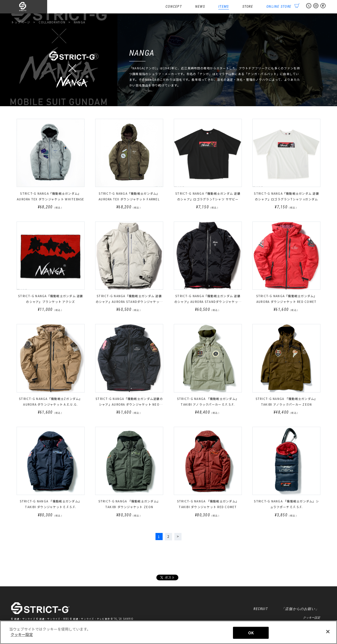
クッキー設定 (312, 618)
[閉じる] (328, 633)
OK (251, 634)
